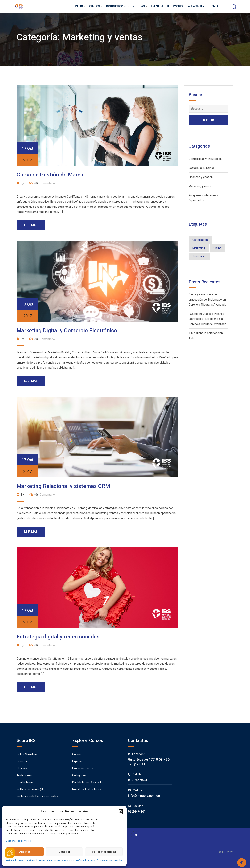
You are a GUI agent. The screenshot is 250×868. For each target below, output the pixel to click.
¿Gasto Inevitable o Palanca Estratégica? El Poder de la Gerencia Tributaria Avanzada (207, 319)
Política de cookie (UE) (31, 789)
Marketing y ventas (201, 186)
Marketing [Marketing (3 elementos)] (199, 248)
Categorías (79, 775)
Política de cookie (15, 861)
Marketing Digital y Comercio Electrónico (67, 330)
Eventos (157, 6)
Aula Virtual (197, 6)
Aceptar (25, 852)
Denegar (64, 852)
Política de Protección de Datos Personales (50, 861)
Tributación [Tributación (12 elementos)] (199, 256)
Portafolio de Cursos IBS (88, 782)
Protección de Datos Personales (37, 796)
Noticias (139, 6)
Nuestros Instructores (87, 789)
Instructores (116, 6)
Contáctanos (25, 782)
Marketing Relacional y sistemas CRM (63, 486)
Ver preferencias (104, 852)
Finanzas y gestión (201, 177)
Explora (77, 761)
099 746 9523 (137, 780)
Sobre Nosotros (27, 754)
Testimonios (176, 6)
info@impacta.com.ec (144, 796)
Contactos (217, 6)
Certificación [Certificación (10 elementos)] (200, 240)
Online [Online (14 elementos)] (217, 248)
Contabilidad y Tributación (205, 159)
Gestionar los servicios (18, 841)
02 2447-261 (137, 812)
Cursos (95, 6)
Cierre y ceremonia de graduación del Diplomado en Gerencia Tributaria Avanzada (207, 300)
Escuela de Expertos (202, 168)
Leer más (31, 225)
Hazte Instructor (83, 768)
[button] (121, 811)
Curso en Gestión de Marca (50, 175)
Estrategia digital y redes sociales (58, 637)
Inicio (79, 6)
